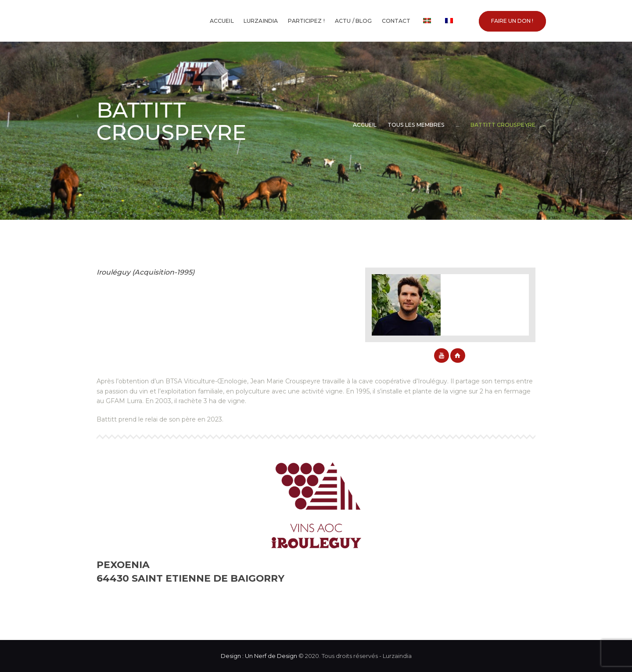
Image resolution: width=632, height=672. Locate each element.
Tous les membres (416, 125)
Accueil (365, 125)
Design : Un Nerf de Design (259, 656)
